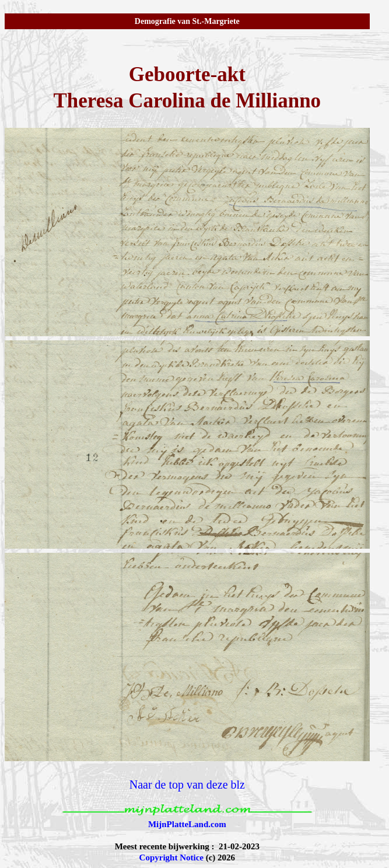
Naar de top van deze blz (187, 785)
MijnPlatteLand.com (187, 824)
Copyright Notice (171, 857)
